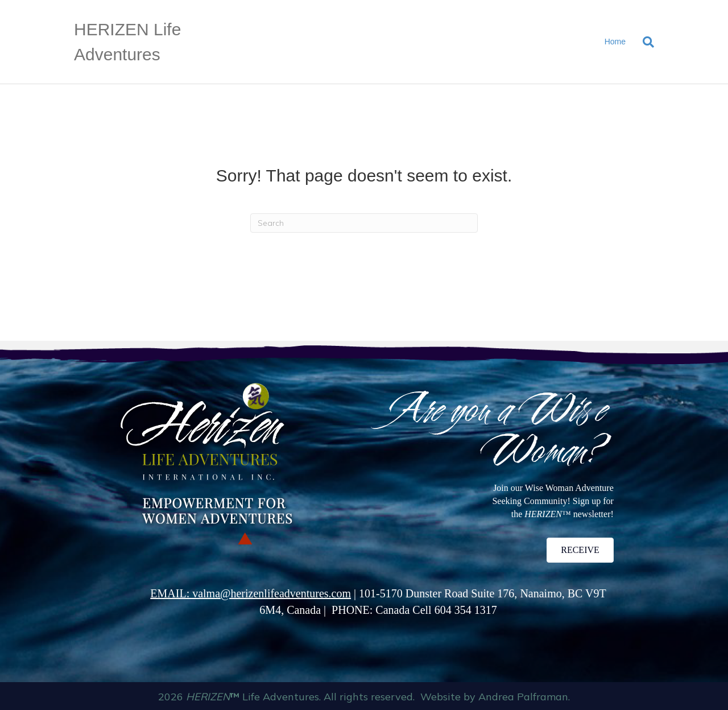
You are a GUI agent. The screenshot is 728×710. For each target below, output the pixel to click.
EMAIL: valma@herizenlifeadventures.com (251, 593)
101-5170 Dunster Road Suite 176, (439, 593)
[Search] (644, 42)
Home (615, 42)
